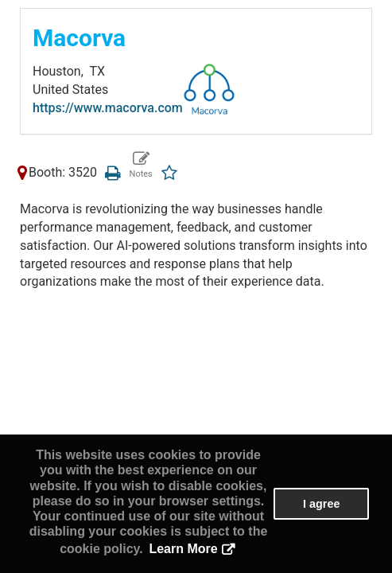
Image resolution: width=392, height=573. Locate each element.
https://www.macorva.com (108, 108)
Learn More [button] (183, 549)
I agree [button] (321, 504)
